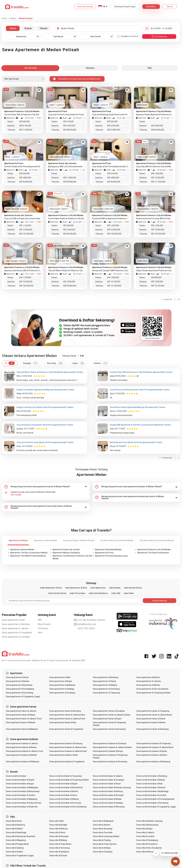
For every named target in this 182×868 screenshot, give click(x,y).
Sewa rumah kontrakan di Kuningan (108, 795)
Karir (40, 633)
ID (104, 6)
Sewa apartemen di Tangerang (106, 693)
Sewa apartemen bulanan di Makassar (23, 762)
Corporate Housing (85, 7)
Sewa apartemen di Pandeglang (20, 689)
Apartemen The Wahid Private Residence (28, 556)
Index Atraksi (115, 588)
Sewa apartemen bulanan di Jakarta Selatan (112, 747)
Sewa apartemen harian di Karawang (152, 729)
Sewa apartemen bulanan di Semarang (110, 762)
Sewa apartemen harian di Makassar (22, 729)
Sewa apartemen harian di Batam (151, 722)
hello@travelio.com (85, 624)
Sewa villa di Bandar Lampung (149, 821)
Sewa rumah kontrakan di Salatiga (108, 803)
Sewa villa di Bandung (15, 825)
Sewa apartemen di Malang (105, 685)
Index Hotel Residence (98, 593)
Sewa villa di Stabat (14, 852)
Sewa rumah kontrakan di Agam (63, 784)
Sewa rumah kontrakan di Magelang (22, 799)
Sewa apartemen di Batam (148, 677)
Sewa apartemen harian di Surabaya (109, 711)
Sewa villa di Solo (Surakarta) (149, 848)
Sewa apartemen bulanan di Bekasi (21, 747)
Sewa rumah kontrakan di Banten (151, 787)
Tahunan (44, 28)
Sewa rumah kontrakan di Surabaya (109, 780)
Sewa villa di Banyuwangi (147, 825)
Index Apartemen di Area (76, 588)
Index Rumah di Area (57, 593)
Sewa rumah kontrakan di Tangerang (66, 776)
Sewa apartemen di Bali (13, 620)
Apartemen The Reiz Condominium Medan (29, 553)
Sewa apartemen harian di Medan (21, 722)
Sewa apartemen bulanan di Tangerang (154, 743)
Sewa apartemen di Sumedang (20, 693)
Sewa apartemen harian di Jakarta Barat (154, 715)
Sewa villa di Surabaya (103, 852)
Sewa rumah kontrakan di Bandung (152, 776)
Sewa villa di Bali (56, 821)
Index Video (129, 593)
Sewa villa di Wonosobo (146, 852)
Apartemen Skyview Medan (22, 549)
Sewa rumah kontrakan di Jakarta (108, 776)
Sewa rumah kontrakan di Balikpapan (22, 787)
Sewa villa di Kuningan (59, 836)
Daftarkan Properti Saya (125, 7)
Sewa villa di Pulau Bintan (60, 844)
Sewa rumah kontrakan (16, 776)
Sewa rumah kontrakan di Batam (64, 791)
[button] (46, 487)
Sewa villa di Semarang (59, 848)
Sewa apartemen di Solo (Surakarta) (152, 689)
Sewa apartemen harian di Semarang (109, 729)
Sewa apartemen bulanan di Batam (152, 755)
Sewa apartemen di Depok (104, 681)
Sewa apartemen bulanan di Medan (21, 755)
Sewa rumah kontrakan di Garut (63, 795)
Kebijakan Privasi (39, 660)
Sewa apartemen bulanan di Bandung (66, 743)
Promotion (43, 628)
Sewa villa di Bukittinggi (16, 832)
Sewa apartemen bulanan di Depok (152, 751)
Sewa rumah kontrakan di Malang (64, 799)
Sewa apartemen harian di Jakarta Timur (24, 719)
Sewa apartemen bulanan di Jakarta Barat (155, 747)
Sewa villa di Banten (102, 825)
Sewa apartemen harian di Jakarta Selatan (112, 715)
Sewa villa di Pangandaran (17, 844)
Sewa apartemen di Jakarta (15, 628)
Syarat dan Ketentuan (59, 660)
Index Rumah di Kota (133, 588)
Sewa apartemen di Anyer (17, 677)
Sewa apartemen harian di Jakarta (21, 711)
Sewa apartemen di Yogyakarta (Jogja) (23, 697)
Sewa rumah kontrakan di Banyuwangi (23, 791)
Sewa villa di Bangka (58, 825)
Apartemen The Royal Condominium (153, 553)
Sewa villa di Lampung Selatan (106, 836)
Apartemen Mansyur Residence (66, 553)
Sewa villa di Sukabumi (59, 852)
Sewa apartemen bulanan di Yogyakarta (67, 762)
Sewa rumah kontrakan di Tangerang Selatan (69, 780)
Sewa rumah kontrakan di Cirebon (21, 795)
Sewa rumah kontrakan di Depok (20, 780)
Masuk (170, 7)
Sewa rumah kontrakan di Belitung (108, 791)
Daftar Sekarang (160, 601)
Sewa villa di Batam (14, 829)
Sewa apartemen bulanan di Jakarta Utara (68, 747)
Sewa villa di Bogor (144, 829)
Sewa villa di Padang (102, 840)
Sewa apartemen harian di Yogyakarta (66, 729)
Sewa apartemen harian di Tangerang (153, 711)
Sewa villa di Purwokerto (147, 844)
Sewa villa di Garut (57, 832)
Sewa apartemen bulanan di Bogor (108, 751)
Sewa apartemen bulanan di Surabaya (110, 743)
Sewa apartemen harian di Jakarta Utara (67, 715)
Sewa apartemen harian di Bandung (65, 711)
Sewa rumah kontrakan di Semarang (152, 803)
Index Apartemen (98, 588)
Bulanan (28, 28)
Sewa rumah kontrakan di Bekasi (151, 780)
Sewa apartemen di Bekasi (18, 681)
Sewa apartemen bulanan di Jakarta (22, 743)
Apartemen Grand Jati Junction (66, 549)
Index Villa (116, 593)
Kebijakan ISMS (79, 660)
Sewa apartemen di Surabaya (16, 637)
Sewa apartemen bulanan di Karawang (153, 762)
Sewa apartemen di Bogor (61, 681)
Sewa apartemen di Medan (148, 685)
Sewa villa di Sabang (15, 848)
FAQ (40, 620)
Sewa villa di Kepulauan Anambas (21, 836)
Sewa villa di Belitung (58, 829)
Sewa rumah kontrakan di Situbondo (22, 807)
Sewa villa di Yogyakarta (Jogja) (20, 856)
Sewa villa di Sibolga (102, 848)
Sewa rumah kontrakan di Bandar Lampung (112, 787)
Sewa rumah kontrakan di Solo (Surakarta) (68, 807)
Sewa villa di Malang (58, 840)
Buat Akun (151, 7)
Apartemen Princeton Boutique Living (111, 556)
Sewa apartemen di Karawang (19, 685)
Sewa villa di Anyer (14, 821)
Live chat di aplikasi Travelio (90, 620)
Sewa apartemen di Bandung (16, 624)
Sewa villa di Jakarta (145, 832)
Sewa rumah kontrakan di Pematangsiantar (155, 799)
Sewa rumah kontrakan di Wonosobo (109, 807)
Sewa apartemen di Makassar (62, 685)
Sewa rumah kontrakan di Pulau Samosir (24, 803)
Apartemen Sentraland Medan (108, 549)
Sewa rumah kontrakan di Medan (107, 799)
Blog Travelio (44, 624)
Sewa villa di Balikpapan (103, 821)
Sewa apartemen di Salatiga (62, 689)
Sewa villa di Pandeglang (147, 840)
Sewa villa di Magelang (16, 840)
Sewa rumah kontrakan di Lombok (151, 795)
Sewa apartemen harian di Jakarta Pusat (67, 719)
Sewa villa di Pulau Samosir (105, 844)
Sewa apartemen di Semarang (106, 689)
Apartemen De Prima (104, 553)
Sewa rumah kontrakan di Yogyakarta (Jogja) (156, 807)
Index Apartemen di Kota (51, 588)
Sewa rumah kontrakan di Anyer (107, 784)
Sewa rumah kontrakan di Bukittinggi (152, 791)
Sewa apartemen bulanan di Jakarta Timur (25, 751)
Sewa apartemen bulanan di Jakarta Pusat (68, 751)
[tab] (46, 487)
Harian (13, 28)
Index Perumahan (78, 593)
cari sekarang (159, 36)
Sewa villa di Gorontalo (103, 832)
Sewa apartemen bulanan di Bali (63, 755)
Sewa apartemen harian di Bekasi (21, 715)
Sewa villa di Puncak (58, 856)
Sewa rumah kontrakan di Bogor (20, 784)
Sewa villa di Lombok (145, 836)
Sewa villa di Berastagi (103, 829)
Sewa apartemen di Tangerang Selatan (153, 693)
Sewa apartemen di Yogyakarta (17, 633)
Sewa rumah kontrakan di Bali (149, 784)
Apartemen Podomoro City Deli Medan (154, 549)
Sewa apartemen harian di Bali (63, 722)
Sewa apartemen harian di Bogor (107, 719)
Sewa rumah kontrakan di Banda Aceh (66, 787)
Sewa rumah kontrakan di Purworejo (65, 803)
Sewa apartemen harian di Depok (151, 719)
